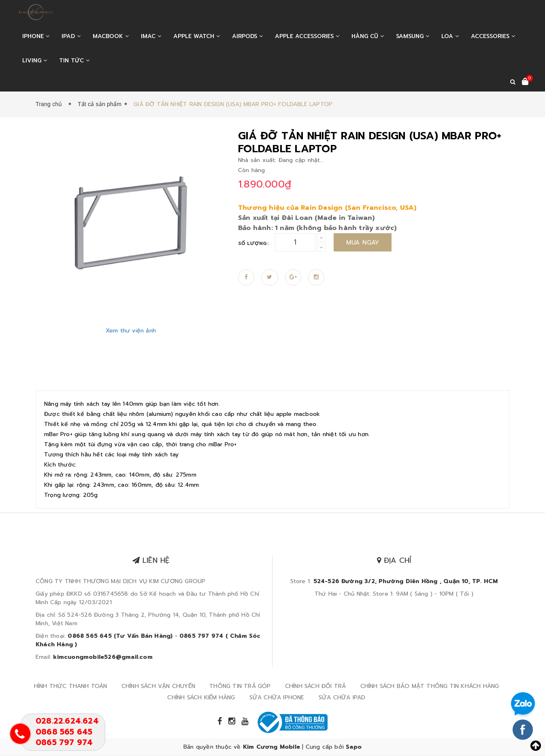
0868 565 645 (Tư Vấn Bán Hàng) (120, 636)
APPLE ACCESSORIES (307, 36)
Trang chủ (51, 104)
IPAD (71, 36)
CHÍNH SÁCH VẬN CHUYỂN (158, 686)
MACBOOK (111, 36)
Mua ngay (363, 243)
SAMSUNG (413, 36)
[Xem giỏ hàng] (525, 82)
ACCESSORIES (493, 36)
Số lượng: (253, 243)
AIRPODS (247, 36)
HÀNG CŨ (368, 36)
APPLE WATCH (197, 36)
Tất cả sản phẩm (100, 104)
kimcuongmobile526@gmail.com (103, 657)
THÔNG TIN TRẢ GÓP (240, 686)
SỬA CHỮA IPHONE (277, 697)
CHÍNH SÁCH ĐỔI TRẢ (316, 686)
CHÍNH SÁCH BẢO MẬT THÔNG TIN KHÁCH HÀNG (430, 686)
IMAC (151, 36)
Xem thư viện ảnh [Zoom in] (131, 331)
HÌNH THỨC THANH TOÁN (71, 686)
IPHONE (36, 36)
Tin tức (74, 61)
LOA (450, 36)
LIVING (35, 61)
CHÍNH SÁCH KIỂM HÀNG (201, 697)
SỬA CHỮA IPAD (342, 697)
